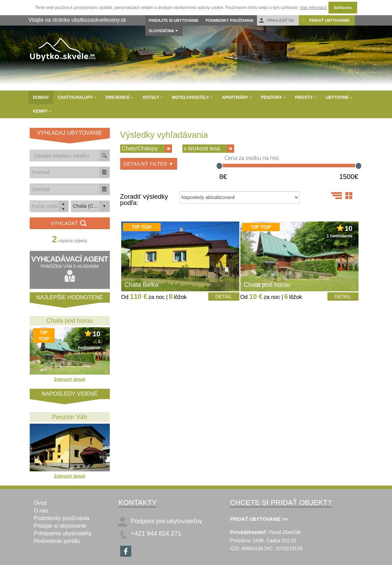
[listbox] (90, 206)
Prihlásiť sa (276, 21)
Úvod (40, 503)
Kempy (42, 111)
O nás (41, 511)
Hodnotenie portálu (57, 541)
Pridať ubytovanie (325, 21)
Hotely (153, 97)
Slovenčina (161, 31)
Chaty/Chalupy (77, 97)
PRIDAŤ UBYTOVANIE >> (259, 519)
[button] (104, 172)
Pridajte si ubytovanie (174, 20)
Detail (224, 296)
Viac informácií (313, 8)
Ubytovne (339, 97)
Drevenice (120, 97)
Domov (41, 97)
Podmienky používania (230, 20)
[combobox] (65, 172)
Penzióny (274, 97)
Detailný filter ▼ (149, 164)
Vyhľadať (70, 224)
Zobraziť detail (69, 379)
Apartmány (237, 97)
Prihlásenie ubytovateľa (63, 533)
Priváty (306, 97)
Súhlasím (343, 8)
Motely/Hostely (193, 97)
